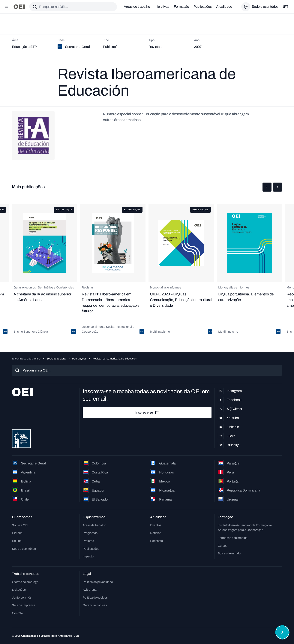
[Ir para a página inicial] (19, 7)
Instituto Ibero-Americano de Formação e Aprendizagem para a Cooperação (245, 528)
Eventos (156, 525)
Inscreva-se (147, 413)
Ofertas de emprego (25, 582)
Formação (181, 7)
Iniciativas (162, 7)
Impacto (88, 556)
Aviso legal (90, 590)
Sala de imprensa (24, 605)
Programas (90, 533)
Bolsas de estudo (229, 553)
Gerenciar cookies (95, 605)
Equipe (17, 541)
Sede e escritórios (24, 549)
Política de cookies (95, 598)
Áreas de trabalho (137, 7)
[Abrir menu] (7, 7)
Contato (17, 613)
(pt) (286, 7)
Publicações (203, 7)
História (17, 533)
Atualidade (224, 7)
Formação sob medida (233, 538)
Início (37, 359)
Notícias (156, 533)
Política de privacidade (98, 582)
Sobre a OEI (20, 525)
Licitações (19, 590)
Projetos (88, 541)
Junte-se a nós (22, 598)
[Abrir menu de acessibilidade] (282, 632)
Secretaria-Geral (56, 359)
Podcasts (156, 541)
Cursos (222, 546)
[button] (267, 187)
